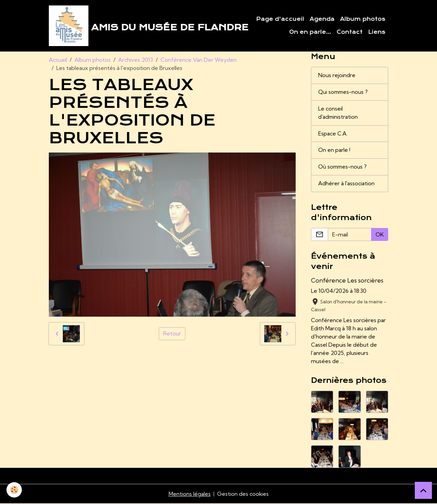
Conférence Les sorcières (347, 281)
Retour (172, 334)
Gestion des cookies (243, 494)
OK (380, 235)
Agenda (322, 19)
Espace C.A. (333, 134)
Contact (350, 32)
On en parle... (310, 32)
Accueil (58, 60)
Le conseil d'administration (339, 113)
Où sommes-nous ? (343, 168)
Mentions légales (189, 494)
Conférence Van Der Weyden (199, 60)
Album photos (363, 19)
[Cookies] (15, 490)
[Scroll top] (423, 490)
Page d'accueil (280, 19)
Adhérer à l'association (347, 184)
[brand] (129, 26)
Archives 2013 (136, 60)
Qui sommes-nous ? (344, 92)
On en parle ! (334, 151)
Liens (377, 32)
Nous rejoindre (337, 76)
